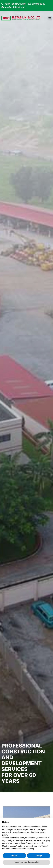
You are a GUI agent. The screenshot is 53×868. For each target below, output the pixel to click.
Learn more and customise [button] (26, 862)
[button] (50, 18)
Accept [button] (39, 856)
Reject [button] (14, 856)
